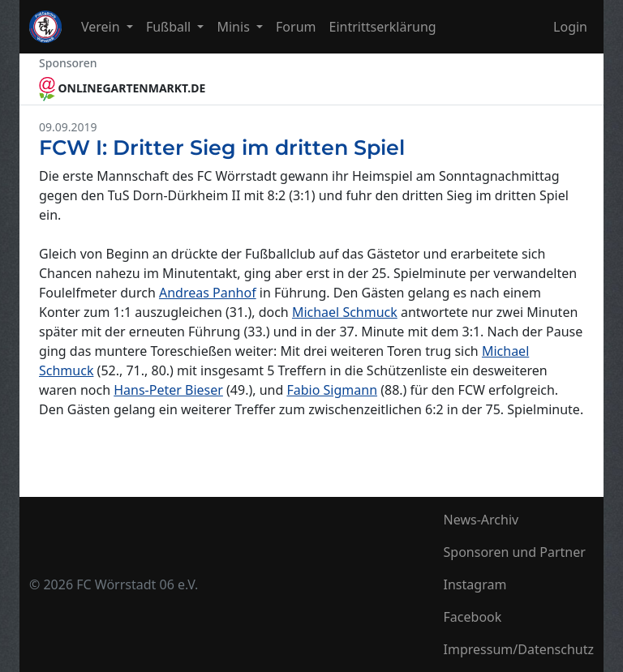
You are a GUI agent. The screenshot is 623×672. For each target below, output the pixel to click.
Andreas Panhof (208, 293)
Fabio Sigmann (332, 390)
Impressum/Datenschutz (519, 649)
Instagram (475, 584)
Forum (296, 27)
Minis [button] (234, 27)
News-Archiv (481, 520)
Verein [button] (102, 27)
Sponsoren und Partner (515, 552)
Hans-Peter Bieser (168, 390)
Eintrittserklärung (383, 27)
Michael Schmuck (345, 312)
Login (570, 27)
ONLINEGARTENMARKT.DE (122, 88)
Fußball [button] (170, 27)
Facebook (473, 617)
